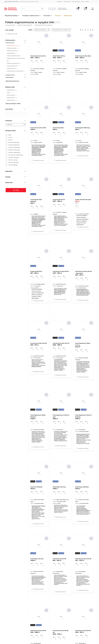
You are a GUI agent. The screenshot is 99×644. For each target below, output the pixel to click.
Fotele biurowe (10, 43)
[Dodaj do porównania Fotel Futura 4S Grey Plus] (32, 160)
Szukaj (16, 190)
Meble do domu (11, 100)
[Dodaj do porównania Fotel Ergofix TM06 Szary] (77, 227)
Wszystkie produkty (11, 16)
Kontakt (87, 2)
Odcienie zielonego (12, 163)
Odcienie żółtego (12, 165)
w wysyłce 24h (25, 25)
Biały (8, 135)
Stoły (8, 93)
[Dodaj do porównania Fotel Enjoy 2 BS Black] (77, 590)
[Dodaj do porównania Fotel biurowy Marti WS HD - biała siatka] (77, 377)
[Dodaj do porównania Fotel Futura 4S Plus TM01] (32, 231)
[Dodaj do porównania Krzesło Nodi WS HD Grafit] (77, 300)
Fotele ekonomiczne (12, 51)
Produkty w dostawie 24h (30, 16)
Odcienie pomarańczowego (14, 155)
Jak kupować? (67, 2)
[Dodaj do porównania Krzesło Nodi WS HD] (55, 299)
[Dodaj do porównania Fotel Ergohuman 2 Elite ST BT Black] (77, 521)
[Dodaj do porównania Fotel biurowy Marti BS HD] (55, 375)
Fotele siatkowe (11, 53)
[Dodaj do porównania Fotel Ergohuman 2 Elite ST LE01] (55, 517)
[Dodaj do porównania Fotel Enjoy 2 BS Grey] (55, 592)
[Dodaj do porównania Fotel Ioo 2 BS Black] (32, 589)
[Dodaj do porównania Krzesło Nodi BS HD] (32, 372)
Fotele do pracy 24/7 (12, 66)
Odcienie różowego (12, 158)
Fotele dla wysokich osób (13, 56)
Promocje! (47, 16)
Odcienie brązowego (13, 145)
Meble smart (68, 16)
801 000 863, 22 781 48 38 (11, 2)
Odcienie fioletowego (13, 150)
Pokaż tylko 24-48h (11, 34)
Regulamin (60, 2)
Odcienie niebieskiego (13, 153)
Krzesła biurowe (10, 75)
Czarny (9, 137)
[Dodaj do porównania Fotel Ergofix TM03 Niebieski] (32, 301)
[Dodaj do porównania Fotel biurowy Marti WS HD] (32, 447)
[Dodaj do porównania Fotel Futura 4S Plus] (55, 160)
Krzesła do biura (11, 90)
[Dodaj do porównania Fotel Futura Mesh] (55, 230)
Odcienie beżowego (12, 143)
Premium (58, 16)
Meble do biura (11, 98)
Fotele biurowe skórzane (13, 63)
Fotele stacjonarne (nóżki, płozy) (15, 71)
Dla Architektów (76, 2)
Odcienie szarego (12, 160)
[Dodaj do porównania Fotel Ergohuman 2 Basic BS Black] (32, 524)
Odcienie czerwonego (13, 148)
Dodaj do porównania (39, 160)
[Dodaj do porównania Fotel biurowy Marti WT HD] (55, 446)
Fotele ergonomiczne (12, 46)
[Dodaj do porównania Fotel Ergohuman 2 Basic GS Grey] (77, 448)
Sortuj (30, 30)
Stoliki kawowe (11, 95)
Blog (82, 2)
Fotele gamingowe (12, 48)
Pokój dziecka (10, 77)
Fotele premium (11, 68)
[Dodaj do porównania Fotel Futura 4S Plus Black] (77, 156)
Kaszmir (9, 140)
